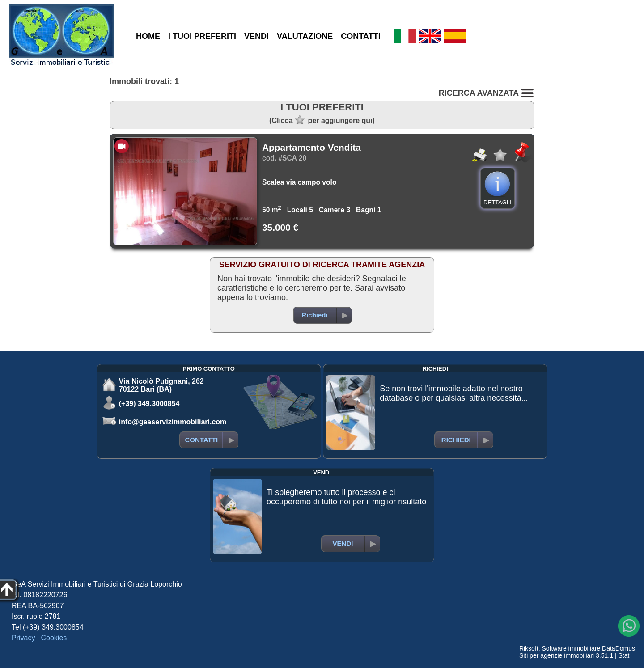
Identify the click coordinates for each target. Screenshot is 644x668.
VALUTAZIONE (305, 36)
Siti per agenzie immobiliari (557, 655)
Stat (624, 655)
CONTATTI (360, 36)
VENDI (256, 36)
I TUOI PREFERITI (202, 36)
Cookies (54, 638)
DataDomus (619, 648)
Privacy (23, 638)
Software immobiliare (571, 648)
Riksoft (529, 648)
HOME (148, 36)
